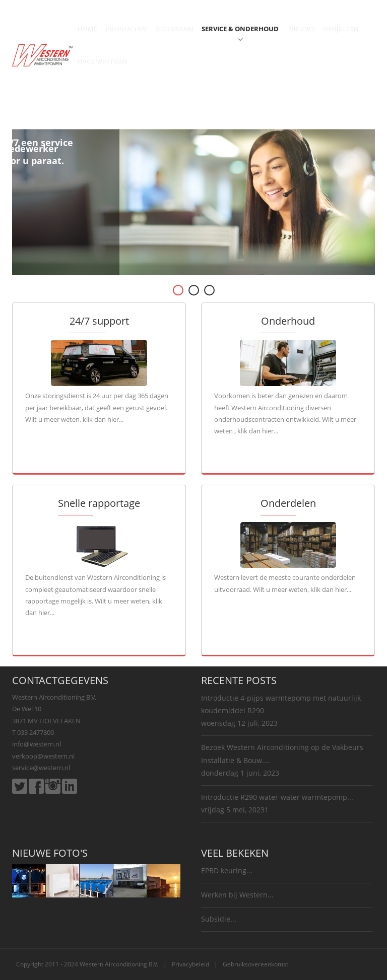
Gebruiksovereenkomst (255, 964)
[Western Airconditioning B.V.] (42, 54)
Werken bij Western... (237, 895)
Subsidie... (219, 919)
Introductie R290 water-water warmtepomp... (277, 797)
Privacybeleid (190, 964)
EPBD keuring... (227, 871)
